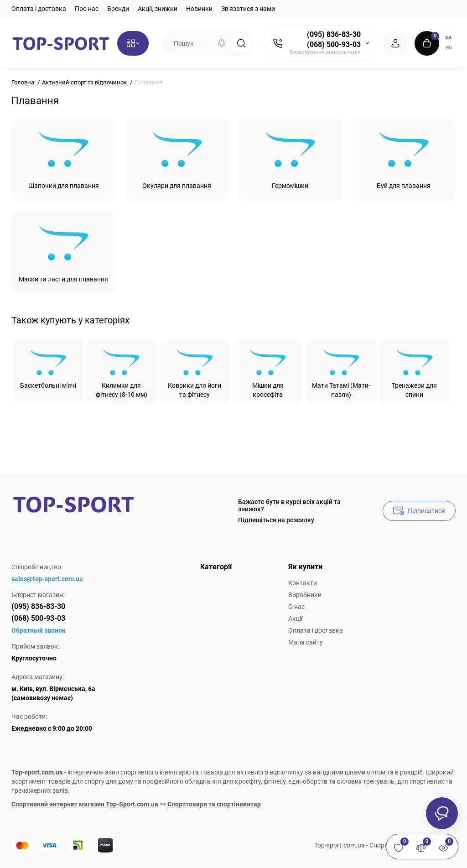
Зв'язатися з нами (248, 9)
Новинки (199, 9)
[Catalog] (133, 43)
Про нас (87, 9)
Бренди (118, 9)
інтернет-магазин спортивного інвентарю (129, 772)
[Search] (222, 43)
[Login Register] (395, 43)
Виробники (305, 595)
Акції (295, 619)
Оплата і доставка (39, 9)
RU (449, 48)
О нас (296, 607)
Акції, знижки (158, 9)
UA (449, 38)
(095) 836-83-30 (334, 34)
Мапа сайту (306, 642)
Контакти (303, 583)
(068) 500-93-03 (334, 44)
